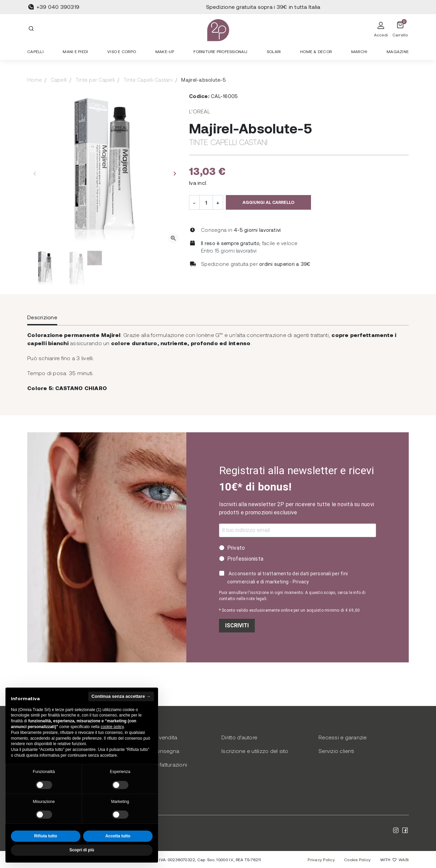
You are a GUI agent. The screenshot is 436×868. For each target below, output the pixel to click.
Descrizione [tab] (42, 317)
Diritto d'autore (239, 737)
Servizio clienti (336, 751)
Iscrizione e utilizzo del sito (255, 751)
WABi (404, 859)
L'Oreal (200, 111)
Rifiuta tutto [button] (45, 836)
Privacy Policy (321, 859)
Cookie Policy (357, 859)
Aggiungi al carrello (268, 202)
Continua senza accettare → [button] (121, 696)
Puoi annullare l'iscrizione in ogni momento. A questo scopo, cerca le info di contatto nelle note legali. (292, 596)
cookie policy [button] (112, 727)
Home (35, 80)
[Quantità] (206, 202)
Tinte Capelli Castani (148, 80)
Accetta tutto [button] (118, 836)
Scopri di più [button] (82, 850)
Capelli (59, 80)
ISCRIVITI (237, 625)
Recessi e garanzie (343, 737)
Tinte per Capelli (95, 80)
